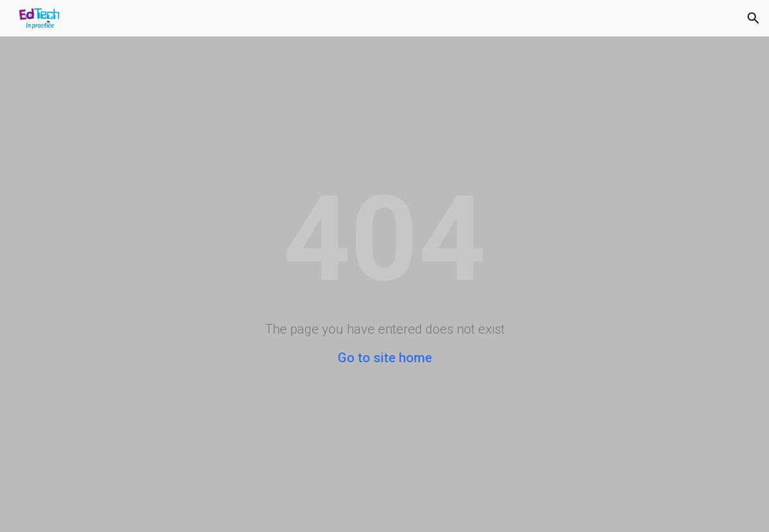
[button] (753, 18)
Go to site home (385, 358)
